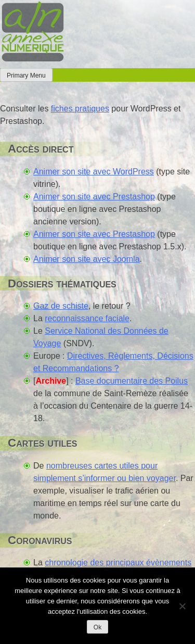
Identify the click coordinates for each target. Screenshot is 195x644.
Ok (97, 627)
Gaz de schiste (61, 306)
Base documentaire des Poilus (132, 381)
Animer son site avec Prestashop (94, 197)
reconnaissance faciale (87, 318)
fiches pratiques (80, 109)
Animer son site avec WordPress (94, 172)
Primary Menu (26, 75)
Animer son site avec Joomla (87, 259)
